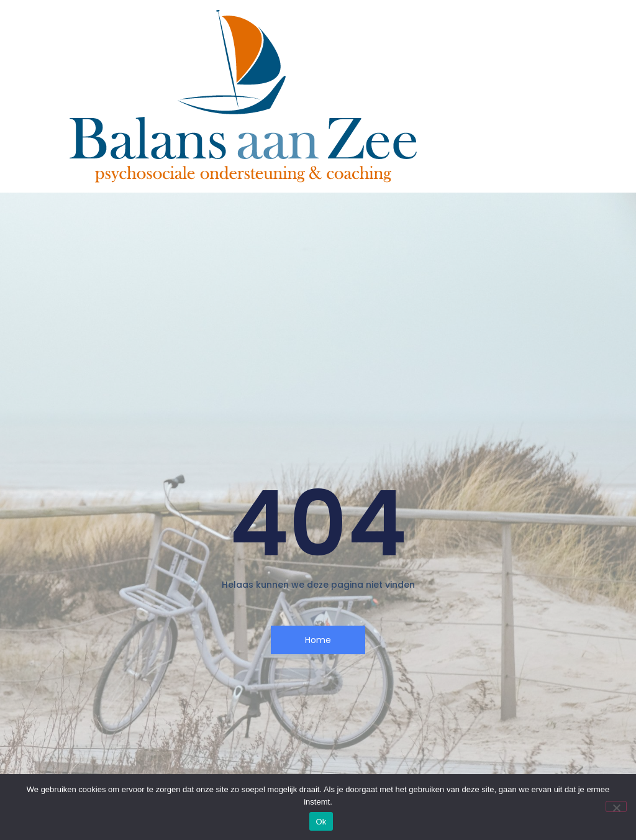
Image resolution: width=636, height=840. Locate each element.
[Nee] (616, 806)
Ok (321, 822)
